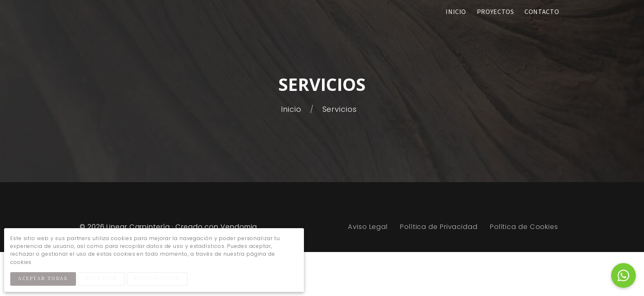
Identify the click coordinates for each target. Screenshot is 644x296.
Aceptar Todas (43, 279)
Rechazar (101, 279)
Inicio (292, 109)
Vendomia (239, 227)
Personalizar (158, 279)
